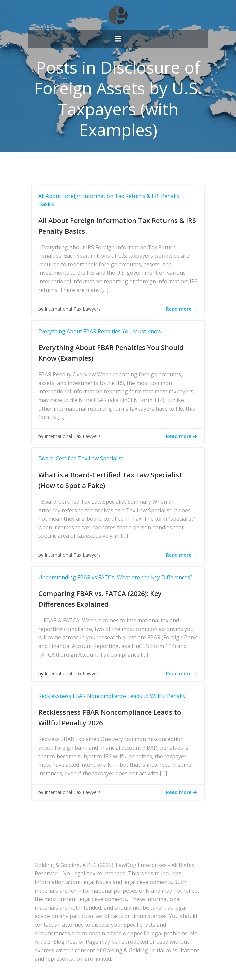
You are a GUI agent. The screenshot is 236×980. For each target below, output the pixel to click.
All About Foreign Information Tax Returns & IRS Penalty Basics (109, 200)
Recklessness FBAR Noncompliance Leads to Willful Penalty (112, 696)
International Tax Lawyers (73, 309)
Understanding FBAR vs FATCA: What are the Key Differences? (115, 577)
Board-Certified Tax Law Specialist (81, 458)
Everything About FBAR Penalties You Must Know (100, 331)
